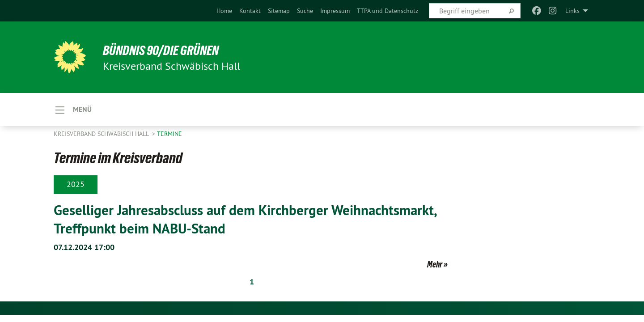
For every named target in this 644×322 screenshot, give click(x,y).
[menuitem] (224, 11)
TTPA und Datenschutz (388, 11)
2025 (76, 184)
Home (224, 11)
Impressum (335, 11)
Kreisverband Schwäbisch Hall (102, 134)
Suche (305, 11)
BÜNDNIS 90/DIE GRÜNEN (164, 50)
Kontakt (250, 11)
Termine (169, 134)
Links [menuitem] (572, 11)
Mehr (435, 264)
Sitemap (279, 11)
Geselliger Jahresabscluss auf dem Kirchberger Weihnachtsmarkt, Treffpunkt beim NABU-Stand (250, 219)
